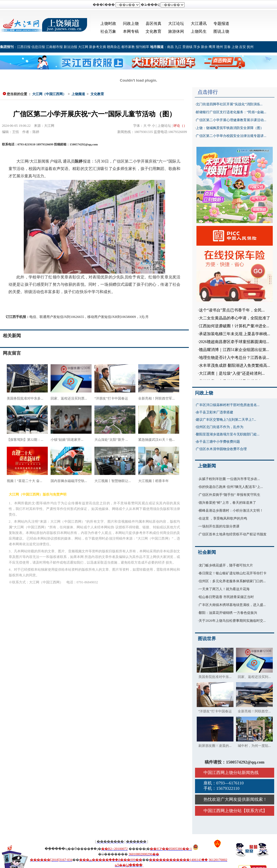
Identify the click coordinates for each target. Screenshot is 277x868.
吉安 (243, 47)
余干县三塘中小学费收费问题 (218, 442)
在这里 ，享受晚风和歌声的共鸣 (223, 518)
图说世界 (207, 639)
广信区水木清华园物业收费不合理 (221, 449)
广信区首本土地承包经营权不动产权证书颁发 (233, 534)
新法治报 (70, 47)
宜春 (227, 47)
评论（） (180, 126)
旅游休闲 (176, 31)
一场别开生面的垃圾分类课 (219, 526)
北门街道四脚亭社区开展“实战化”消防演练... (229, 104)
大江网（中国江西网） (49, 94)
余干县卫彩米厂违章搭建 (215, 412)
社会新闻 (207, 552)
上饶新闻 (207, 466)
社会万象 (108, 31)
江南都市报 (54, 47)
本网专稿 (131, 31)
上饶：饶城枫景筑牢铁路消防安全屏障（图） (230, 128)
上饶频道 (78, 94)
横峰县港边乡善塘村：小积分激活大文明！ (231, 511)
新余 (204, 47)
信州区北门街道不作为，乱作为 (220, 427)
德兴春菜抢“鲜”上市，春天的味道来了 (227, 503)
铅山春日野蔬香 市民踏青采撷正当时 (226, 597)
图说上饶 (221, 31)
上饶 (235, 47)
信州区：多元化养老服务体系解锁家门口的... (232, 581)
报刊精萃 (142, 47)
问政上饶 (131, 24)
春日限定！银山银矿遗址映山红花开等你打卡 (233, 573)
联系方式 (254, 811)
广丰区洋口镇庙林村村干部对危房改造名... (228, 405)
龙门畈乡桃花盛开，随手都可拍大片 (226, 565)
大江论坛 (176, 24)
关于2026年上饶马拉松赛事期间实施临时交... (232, 621)
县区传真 (153, 24)
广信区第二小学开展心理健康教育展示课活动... (231, 120)
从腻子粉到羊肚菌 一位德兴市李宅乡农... (229, 479)
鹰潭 (212, 47)
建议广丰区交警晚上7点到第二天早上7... (226, 420)
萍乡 (197, 47)
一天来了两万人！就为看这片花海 (224, 589)
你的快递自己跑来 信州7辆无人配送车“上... (231, 487)
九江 (178, 47)
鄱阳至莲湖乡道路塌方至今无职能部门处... (228, 434)
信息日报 (38, 47)
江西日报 (24, 47)
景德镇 (187, 47)
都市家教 (128, 47)
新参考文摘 (98, 47)
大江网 (83, 47)
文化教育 (153, 31)
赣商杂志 (114, 47)
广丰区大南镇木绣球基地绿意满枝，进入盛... (232, 605)
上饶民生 (199, 31)
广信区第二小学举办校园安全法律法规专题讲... (231, 136)
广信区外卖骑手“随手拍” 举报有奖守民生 (230, 495)
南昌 (170, 47)
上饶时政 (108, 24)
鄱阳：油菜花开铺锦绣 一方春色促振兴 (228, 613)
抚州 (250, 47)
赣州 (220, 47)
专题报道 (221, 24)
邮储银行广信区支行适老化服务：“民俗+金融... (231, 112)
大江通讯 (199, 24)
